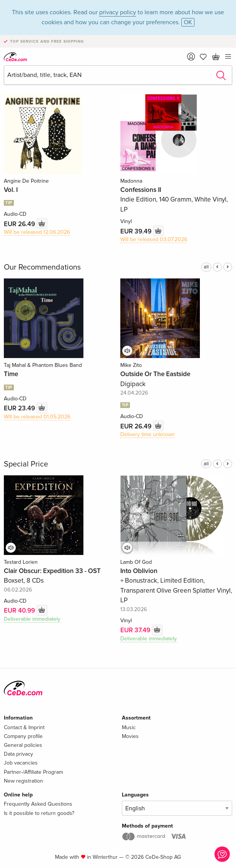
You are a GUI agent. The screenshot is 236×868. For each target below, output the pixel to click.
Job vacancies (21, 763)
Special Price (26, 464)
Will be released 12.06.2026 (37, 232)
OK (188, 22)
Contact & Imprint (24, 727)
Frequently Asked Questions (38, 804)
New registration (23, 781)
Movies (130, 736)
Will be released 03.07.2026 (154, 239)
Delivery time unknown (148, 434)
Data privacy (18, 754)
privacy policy (118, 12)
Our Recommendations (42, 267)
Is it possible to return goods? (39, 813)
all (206, 267)
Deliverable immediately (32, 619)
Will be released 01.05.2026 (37, 417)
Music (129, 727)
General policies (23, 745)
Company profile (23, 736)
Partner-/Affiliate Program (33, 772)
